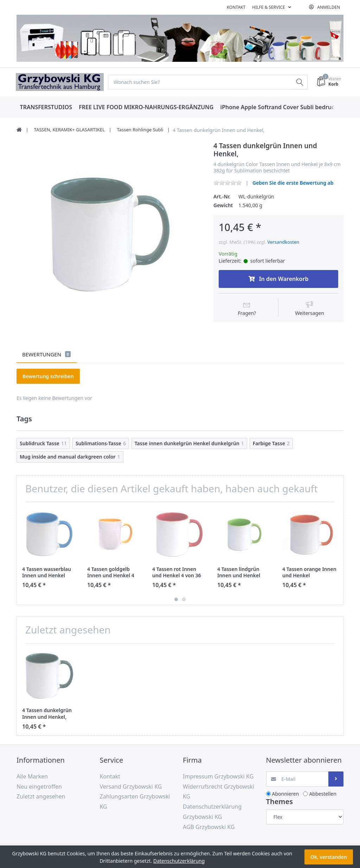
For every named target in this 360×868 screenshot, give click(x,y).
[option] (110, 235)
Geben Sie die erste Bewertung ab (293, 183)
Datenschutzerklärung (179, 861)
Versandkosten (283, 242)
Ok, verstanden (329, 857)
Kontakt (236, 7)
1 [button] (176, 600)
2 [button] (184, 600)
